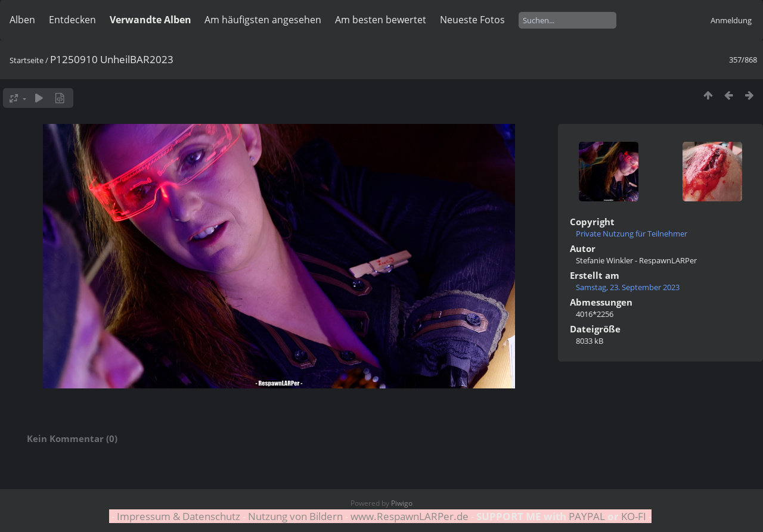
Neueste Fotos (472, 20)
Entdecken (72, 20)
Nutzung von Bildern (295, 516)
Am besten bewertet (381, 20)
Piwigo (402, 503)
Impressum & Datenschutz (179, 516)
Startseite (27, 60)
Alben (22, 20)
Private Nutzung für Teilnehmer (632, 234)
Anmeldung (731, 20)
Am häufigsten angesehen (263, 20)
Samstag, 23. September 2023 (628, 287)
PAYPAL (587, 516)
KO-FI (634, 516)
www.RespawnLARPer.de (410, 516)
